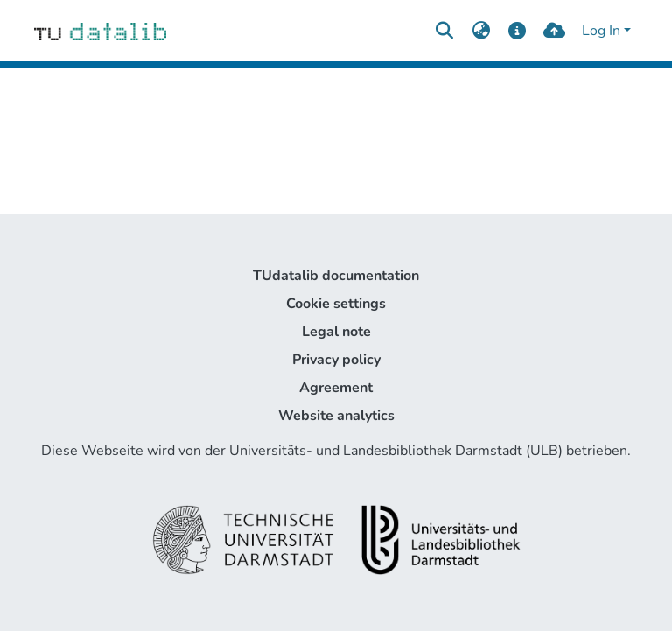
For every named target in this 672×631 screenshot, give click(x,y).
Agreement (336, 388)
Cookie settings (336, 304)
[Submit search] (444, 31)
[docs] (518, 31)
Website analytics (336, 416)
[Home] (100, 31)
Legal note (336, 332)
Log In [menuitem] (601, 31)
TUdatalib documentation (336, 276)
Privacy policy (336, 360)
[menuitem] (481, 31)
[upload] (554, 31)
